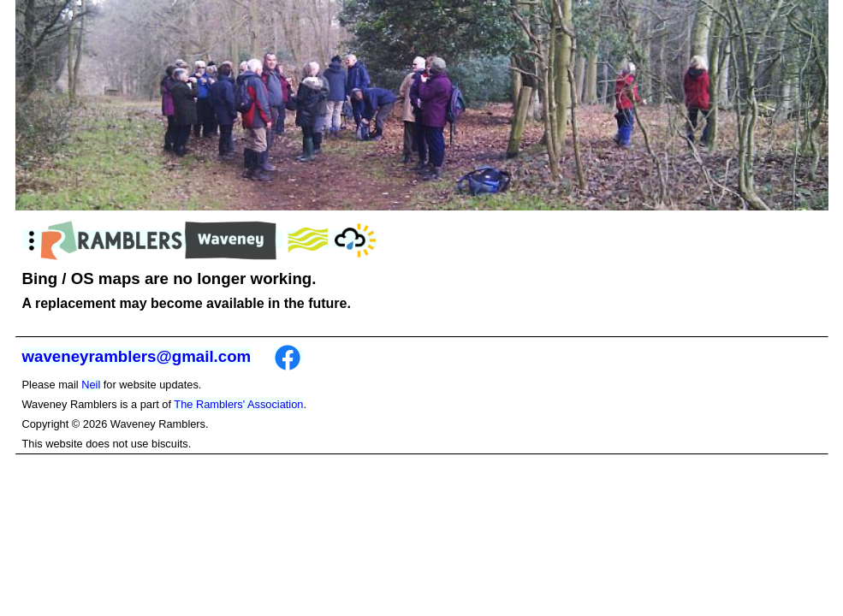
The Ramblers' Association (238, 404)
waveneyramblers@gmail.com (137, 356)
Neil (91, 385)
